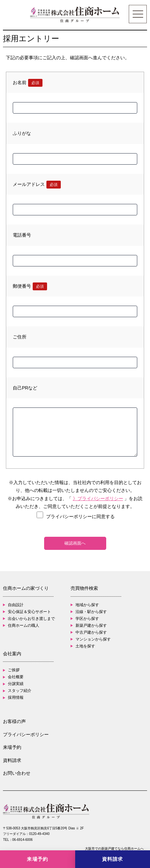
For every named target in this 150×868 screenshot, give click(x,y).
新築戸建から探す (91, 625)
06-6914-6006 (23, 840)
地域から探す (87, 605)
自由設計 (16, 605)
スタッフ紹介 (20, 691)
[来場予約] (38, 859)
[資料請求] (113, 859)
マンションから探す (93, 639)
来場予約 (12, 747)
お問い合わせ (17, 773)
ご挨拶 (14, 670)
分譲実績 (16, 684)
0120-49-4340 (39, 834)
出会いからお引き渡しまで (31, 619)
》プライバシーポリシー (98, 498)
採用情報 (16, 697)
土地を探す (85, 646)
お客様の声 (14, 721)
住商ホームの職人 (24, 625)
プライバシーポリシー (26, 734)
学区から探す (87, 619)
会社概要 (16, 677)
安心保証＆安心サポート (29, 612)
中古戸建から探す (91, 632)
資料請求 (12, 760)
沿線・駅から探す (91, 612)
